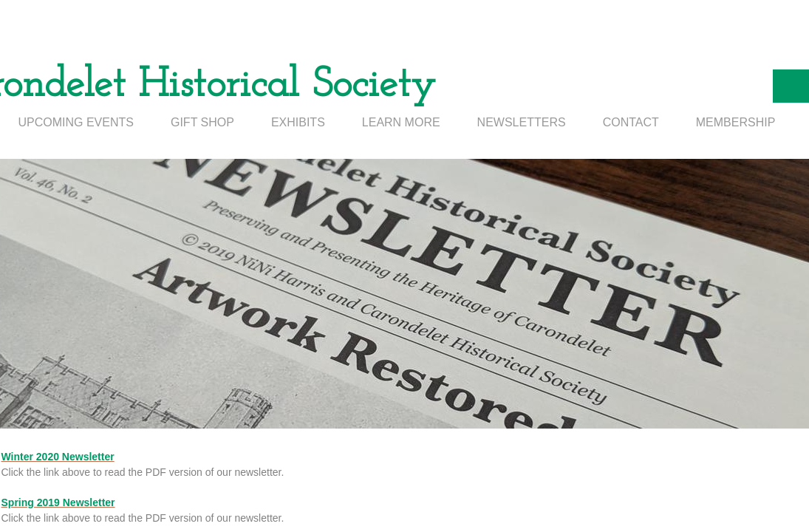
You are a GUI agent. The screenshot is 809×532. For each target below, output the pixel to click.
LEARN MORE (401, 122)
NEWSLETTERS (522, 122)
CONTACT (631, 122)
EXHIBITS (298, 122)
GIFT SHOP (202, 122)
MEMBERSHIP (736, 122)
